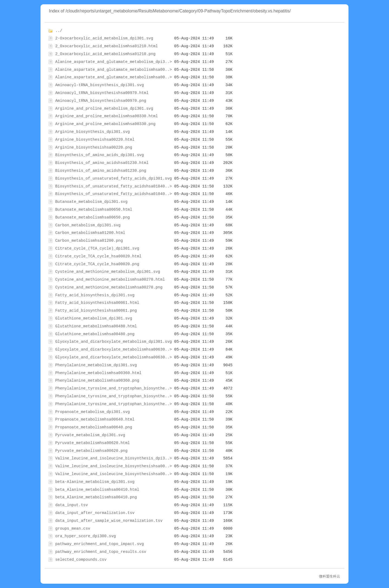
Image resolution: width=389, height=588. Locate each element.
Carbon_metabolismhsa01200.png (89, 241)
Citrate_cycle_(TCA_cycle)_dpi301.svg (97, 248)
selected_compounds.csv (81, 560)
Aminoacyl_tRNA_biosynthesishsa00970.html (102, 93)
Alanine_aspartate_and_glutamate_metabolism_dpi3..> (113, 62)
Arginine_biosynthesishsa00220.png (94, 147)
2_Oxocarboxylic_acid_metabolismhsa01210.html (106, 46)
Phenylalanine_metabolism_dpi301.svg (96, 365)
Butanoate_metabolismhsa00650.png (92, 217)
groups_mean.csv (73, 529)
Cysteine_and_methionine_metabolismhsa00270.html (110, 280)
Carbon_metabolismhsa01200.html (90, 233)
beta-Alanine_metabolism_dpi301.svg (95, 482)
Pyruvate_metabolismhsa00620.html (92, 443)
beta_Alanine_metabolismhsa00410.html (97, 490)
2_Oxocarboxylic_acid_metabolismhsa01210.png (105, 54)
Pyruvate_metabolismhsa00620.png (91, 451)
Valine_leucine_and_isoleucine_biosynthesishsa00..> (113, 466)
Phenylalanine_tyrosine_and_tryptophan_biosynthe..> (113, 388)
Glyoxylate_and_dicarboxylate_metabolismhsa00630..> (113, 350)
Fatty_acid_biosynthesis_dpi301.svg (95, 295)
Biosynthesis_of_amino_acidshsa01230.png (101, 171)
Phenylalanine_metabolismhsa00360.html (98, 373)
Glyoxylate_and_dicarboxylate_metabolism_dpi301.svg (113, 342)
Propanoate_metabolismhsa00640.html (95, 419)
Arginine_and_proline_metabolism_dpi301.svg (104, 109)
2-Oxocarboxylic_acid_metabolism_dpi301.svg (104, 38)
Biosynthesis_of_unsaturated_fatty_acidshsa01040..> (113, 186)
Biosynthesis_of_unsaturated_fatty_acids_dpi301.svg (113, 179)
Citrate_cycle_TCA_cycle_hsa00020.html (98, 256)
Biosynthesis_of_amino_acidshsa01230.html (102, 163)
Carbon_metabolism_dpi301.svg (88, 225)
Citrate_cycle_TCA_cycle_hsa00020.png (97, 264)
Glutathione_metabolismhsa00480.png (95, 334)
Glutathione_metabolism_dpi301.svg (94, 318)
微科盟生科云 (330, 576)
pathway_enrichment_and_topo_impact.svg (99, 544)
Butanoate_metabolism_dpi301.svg (91, 202)
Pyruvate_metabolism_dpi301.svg (90, 435)
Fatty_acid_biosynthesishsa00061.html (97, 303)
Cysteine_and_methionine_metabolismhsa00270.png (109, 287)
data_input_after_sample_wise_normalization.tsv (109, 521)
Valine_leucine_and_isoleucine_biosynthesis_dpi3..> (113, 458)
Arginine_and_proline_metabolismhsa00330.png (105, 124)
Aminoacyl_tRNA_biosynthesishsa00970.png (101, 101)
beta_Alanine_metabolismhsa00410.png (96, 497)
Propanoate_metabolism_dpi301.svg (92, 412)
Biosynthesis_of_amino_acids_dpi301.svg (99, 155)
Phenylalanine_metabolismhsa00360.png (97, 381)
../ (59, 31)
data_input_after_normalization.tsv (95, 513)
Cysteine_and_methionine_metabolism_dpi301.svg (108, 272)
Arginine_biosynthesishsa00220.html (95, 140)
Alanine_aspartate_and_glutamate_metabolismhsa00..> (113, 70)
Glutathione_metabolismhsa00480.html (96, 326)
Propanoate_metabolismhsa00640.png (94, 427)
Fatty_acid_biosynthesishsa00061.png (96, 311)
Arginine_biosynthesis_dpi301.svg (92, 132)
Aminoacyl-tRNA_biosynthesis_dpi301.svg (99, 85)
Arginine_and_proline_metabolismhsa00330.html (106, 116)
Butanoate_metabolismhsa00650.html (94, 210)
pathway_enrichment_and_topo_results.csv (101, 552)
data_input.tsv (71, 505)
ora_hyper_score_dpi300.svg (85, 536)
